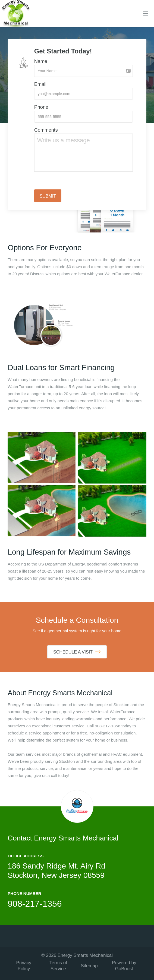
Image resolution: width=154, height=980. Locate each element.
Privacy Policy (24, 966)
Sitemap (89, 966)
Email (40, 84)
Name (41, 61)
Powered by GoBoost (124, 966)
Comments (46, 130)
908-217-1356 (35, 904)
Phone (41, 107)
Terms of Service (58, 966)
